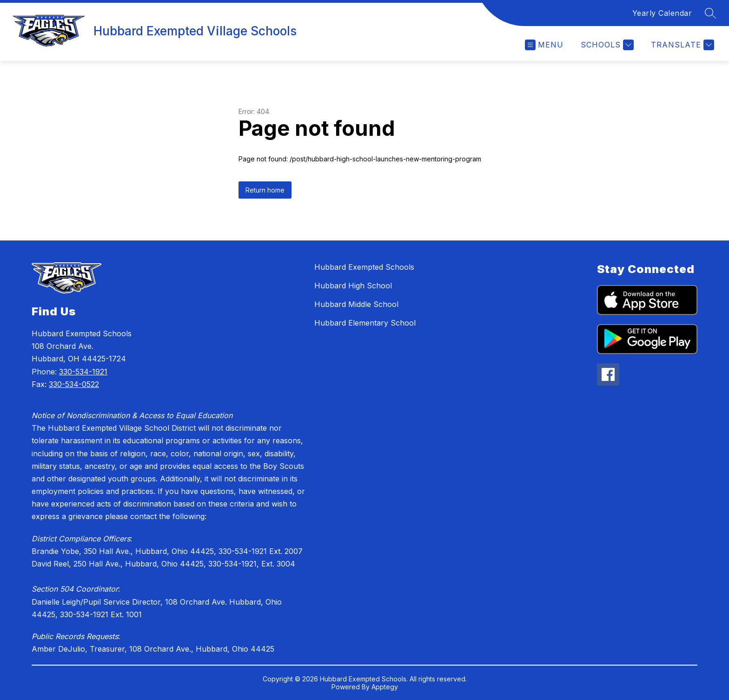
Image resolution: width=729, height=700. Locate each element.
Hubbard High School (353, 286)
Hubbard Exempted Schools (364, 267)
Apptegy (385, 687)
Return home (265, 190)
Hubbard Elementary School (365, 323)
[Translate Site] (681, 45)
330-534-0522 (74, 384)
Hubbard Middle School (356, 304)
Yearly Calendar (662, 13)
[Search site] (710, 13)
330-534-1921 (83, 372)
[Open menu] (544, 45)
